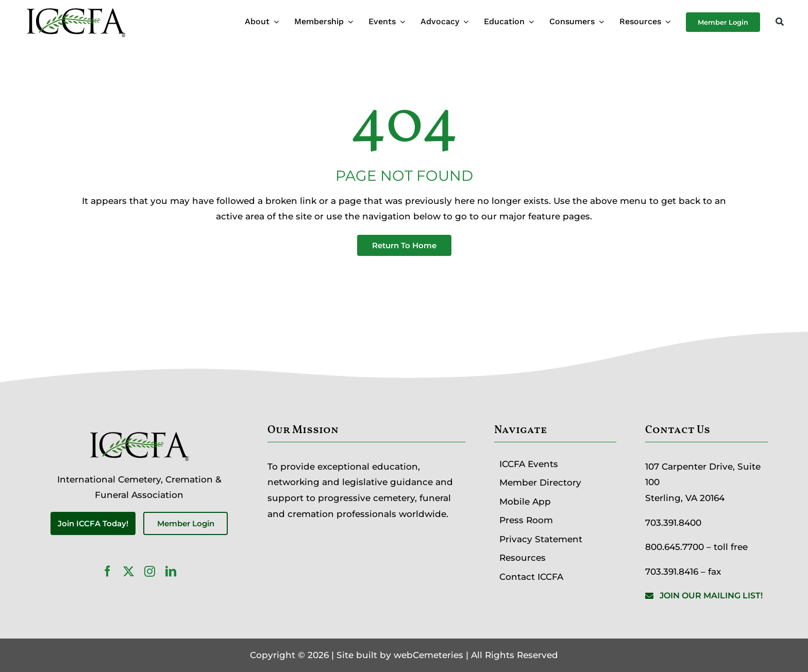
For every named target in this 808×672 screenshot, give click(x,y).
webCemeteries (428, 655)
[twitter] (129, 571)
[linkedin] (171, 571)
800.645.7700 (675, 547)
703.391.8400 (673, 523)
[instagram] (150, 571)
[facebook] (107, 571)
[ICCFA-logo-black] (76, 9)
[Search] (780, 22)
